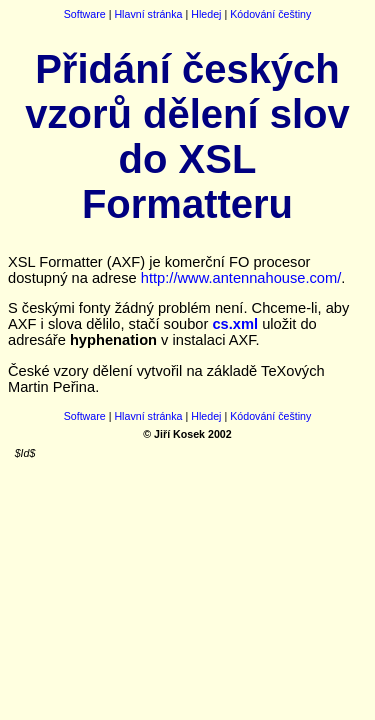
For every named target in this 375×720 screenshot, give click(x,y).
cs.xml (235, 324)
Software (85, 14)
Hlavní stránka (148, 14)
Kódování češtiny (270, 14)
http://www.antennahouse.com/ (241, 278)
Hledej (206, 14)
